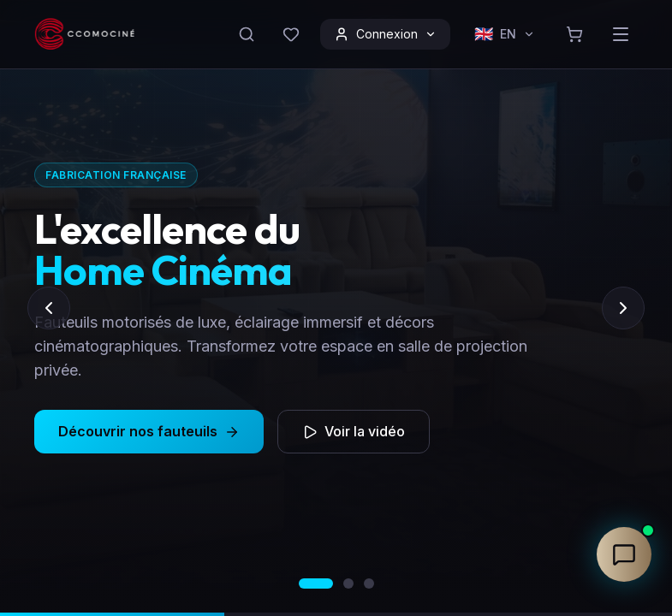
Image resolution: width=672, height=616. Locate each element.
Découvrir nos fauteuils (149, 447)
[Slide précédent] (49, 308)
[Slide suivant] (623, 308)
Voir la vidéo (354, 447)
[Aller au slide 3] (369, 583)
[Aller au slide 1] (316, 583)
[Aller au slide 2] (348, 583)
